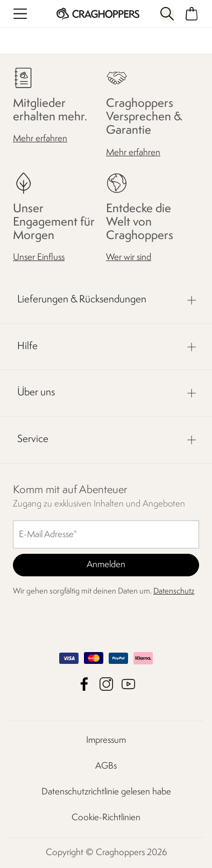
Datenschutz (174, 592)
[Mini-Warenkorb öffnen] (192, 14)
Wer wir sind (129, 258)
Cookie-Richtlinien (106, 818)
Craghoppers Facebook (84, 684)
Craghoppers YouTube (128, 684)
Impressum (106, 740)
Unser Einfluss (39, 258)
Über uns (36, 393)
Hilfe (27, 346)
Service (33, 439)
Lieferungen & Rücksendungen (82, 300)
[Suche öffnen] (167, 14)
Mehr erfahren (40, 139)
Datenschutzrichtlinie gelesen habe (106, 792)
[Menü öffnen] (20, 14)
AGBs (106, 766)
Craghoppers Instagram (106, 684)
